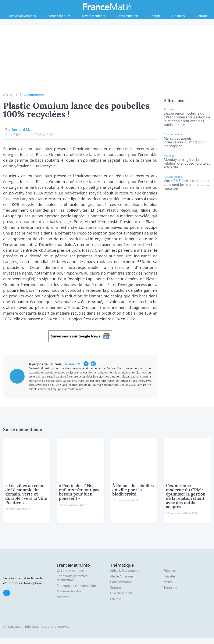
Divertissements (94, 16)
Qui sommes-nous (70, 571)
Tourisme (170, 588)
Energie (155, 16)
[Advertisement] (107, 60)
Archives (63, 597)
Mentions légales (69, 591)
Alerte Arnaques (59, 16)
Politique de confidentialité (76, 586)
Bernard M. (21, 130)
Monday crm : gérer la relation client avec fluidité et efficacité (187, 163)
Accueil (9, 95)
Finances (179, 16)
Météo (168, 582)
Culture (115, 588)
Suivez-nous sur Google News (80, 336)
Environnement (32, 95)
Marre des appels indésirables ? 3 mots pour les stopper (185, 142)
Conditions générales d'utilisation (72, 578)
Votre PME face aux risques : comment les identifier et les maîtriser (186, 185)
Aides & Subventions (21, 16)
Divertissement (121, 593)
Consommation (127, 16)
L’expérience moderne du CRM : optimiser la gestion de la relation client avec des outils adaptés (187, 119)
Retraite (202, 16)
